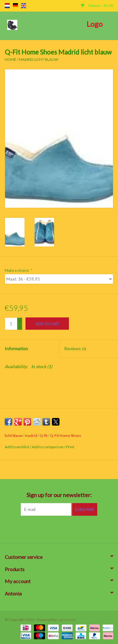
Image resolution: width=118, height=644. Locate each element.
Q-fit (44, 435)
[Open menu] (12, 25)
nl (7, 6)
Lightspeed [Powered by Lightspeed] (67, 620)
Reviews (75, 348)
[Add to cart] (47, 324)
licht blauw (14, 435)
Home (11, 59)
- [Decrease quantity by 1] (20, 326)
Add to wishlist (17, 447)
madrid (31, 435)
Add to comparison (48, 447)
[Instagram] (92, 529)
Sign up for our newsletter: (59, 495)
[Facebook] (26, 529)
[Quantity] (11, 324)
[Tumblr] (81, 529)
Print (70, 447)
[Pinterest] (59, 529)
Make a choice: (18, 270)
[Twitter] (37, 529)
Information (16, 348)
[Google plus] (48, 529)
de (15, 6)
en (24, 6)
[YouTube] (70, 529)
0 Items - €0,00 (97, 6)
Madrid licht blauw (39, 59)
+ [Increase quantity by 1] (20, 321)
